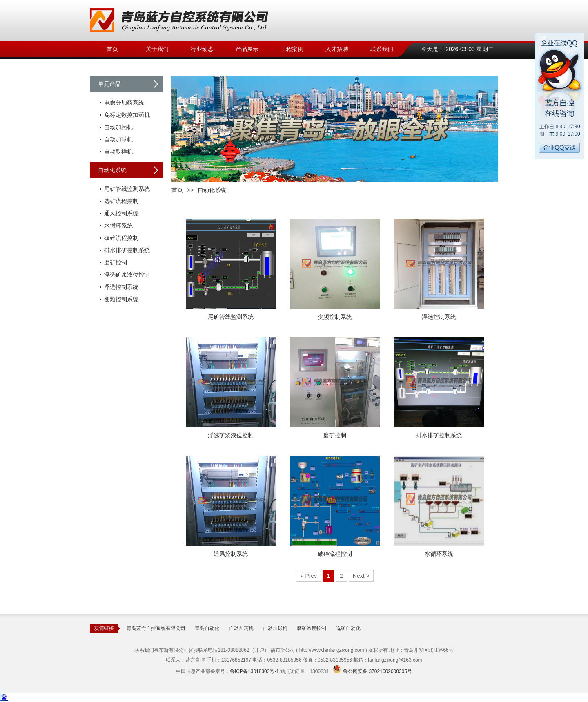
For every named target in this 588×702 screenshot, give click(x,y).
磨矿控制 (116, 262)
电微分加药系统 (124, 103)
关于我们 (157, 49)
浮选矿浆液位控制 (127, 275)
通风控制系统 (121, 213)
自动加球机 (118, 139)
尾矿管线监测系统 (127, 189)
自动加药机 (118, 127)
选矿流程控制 (121, 201)
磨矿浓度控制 (312, 628)
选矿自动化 (348, 628)
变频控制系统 (121, 299)
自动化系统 (112, 170)
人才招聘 (337, 49)
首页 (112, 49)
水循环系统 (118, 226)
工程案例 (292, 49)
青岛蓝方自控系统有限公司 (156, 628)
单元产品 (109, 84)
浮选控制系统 (121, 287)
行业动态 (202, 49)
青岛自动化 (207, 628)
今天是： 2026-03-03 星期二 (457, 49)
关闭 (542, 38)
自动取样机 (118, 152)
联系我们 (382, 49)
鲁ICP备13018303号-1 (254, 671)
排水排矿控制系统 (127, 250)
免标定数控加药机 (127, 115)
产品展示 (247, 49)
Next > (361, 576)
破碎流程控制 (121, 238)
